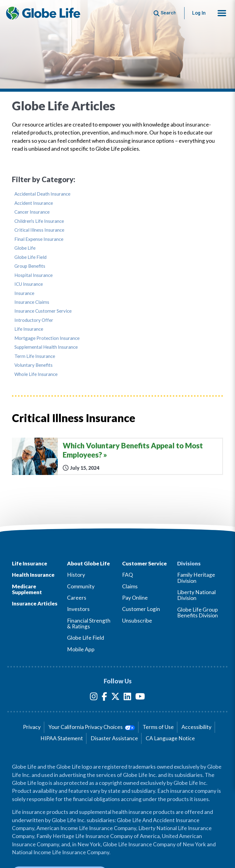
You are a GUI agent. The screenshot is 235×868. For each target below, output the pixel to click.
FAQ (127, 575)
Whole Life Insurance (36, 374)
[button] (222, 13)
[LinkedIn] (127, 698)
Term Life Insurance (35, 356)
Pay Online (135, 598)
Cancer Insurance (32, 212)
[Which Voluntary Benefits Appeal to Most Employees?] (117, 456)
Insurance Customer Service (43, 311)
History (76, 575)
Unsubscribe (137, 621)
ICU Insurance (29, 284)
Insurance (24, 293)
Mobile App (81, 649)
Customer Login (141, 609)
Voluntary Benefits (34, 365)
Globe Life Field (30, 257)
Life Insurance (29, 329)
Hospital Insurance (34, 275)
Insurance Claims (32, 302)
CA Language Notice (170, 738)
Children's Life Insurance (39, 221)
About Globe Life (88, 563)
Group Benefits (30, 266)
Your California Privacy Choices (92, 727)
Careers (77, 598)
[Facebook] (104, 698)
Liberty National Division (196, 595)
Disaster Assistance (114, 738)
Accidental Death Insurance (42, 194)
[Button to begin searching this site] (165, 13)
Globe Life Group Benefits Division (198, 612)
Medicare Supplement (27, 589)
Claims (130, 586)
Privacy (32, 727)
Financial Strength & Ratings (89, 623)
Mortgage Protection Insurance (47, 338)
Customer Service (144, 563)
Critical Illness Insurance (39, 230)
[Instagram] (94, 698)
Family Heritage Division (196, 578)
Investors (78, 609)
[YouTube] (140, 698)
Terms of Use (158, 727)
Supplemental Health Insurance (46, 347)
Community (81, 586)
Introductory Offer (34, 320)
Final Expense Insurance (39, 239)
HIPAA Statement (62, 738)
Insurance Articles (35, 603)
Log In (199, 13)
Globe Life (25, 248)
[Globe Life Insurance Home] (43, 13)
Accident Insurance (34, 203)
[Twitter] (115, 698)
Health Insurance (33, 575)
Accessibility (196, 727)
